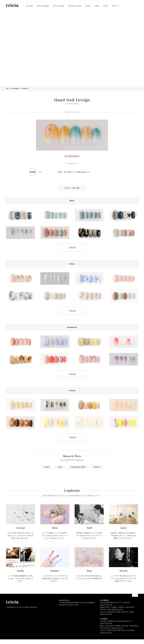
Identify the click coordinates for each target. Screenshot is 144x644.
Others (97, 467)
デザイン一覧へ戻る (72, 188)
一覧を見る (72, 248)
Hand (47, 467)
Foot (60, 467)
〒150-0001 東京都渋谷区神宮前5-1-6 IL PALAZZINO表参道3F (77, 603)
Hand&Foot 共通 (78, 467)
